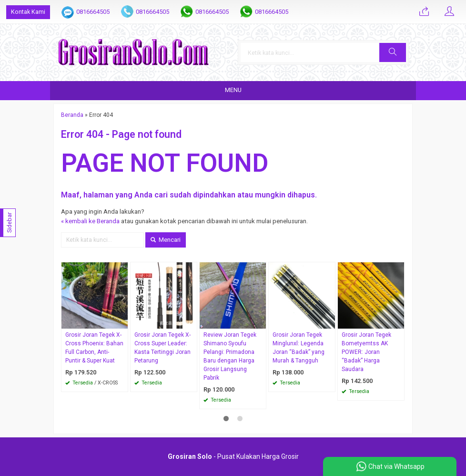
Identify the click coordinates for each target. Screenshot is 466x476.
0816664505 (93, 12)
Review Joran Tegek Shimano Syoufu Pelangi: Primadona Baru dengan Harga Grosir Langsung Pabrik (230, 356)
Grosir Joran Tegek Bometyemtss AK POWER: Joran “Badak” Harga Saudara (366, 352)
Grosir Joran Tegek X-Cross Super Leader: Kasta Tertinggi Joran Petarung (162, 348)
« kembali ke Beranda (90, 221)
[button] (393, 52)
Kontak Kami (28, 12)
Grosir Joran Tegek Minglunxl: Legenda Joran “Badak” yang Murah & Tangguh (299, 348)
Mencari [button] (166, 240)
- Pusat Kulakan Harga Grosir (233, 456)
